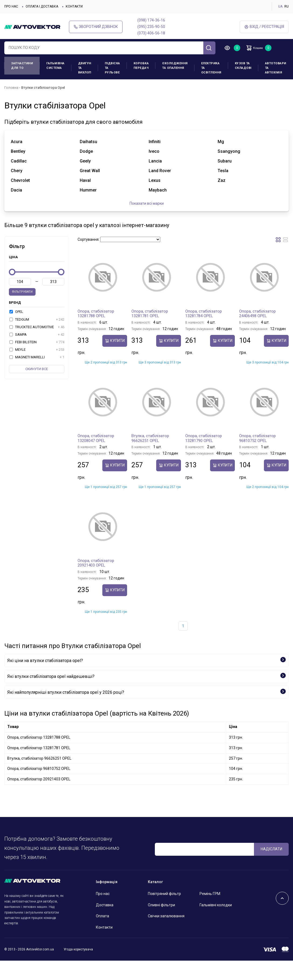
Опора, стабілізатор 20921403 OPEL (96, 563)
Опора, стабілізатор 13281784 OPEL (204, 314)
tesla (223, 171)
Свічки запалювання (166, 916)
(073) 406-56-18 (151, 33)
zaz (222, 180)
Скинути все (37, 369)
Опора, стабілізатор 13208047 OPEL (96, 438)
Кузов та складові (243, 66)
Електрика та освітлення (211, 68)
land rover (160, 171)
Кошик (257, 48)
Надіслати (271, 849)
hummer (88, 190)
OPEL (16, 312)
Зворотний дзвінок (96, 27)
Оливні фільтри (161, 905)
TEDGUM (37, 320)
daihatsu (88, 142)
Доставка (105, 905)
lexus (155, 180)
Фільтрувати (22, 292)
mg (221, 142)
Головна (11, 88)
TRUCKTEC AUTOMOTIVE (37, 327)
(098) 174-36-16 (151, 20)
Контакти (74, 6)
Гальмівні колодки (216, 905)
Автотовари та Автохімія (276, 68)
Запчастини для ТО (22, 66)
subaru (225, 161)
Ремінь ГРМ (210, 894)
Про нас (11, 6)
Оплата (102, 916)
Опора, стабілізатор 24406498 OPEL (257, 314)
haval (85, 180)
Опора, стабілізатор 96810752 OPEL (257, 438)
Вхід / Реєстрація (264, 27)
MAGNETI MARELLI (37, 357)
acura (17, 142)
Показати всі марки (147, 203)
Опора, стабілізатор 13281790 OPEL (204, 438)
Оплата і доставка (42, 6)
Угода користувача (78, 949)
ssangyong (229, 151)
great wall (90, 171)
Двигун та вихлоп (85, 68)
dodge (86, 151)
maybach (158, 190)
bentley (18, 151)
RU (287, 6)
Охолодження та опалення (175, 66)
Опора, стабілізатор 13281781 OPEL (150, 314)
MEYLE (37, 350)
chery (17, 171)
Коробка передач (141, 66)
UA (280, 6)
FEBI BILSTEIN (37, 342)
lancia (155, 161)
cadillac (19, 161)
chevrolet (20, 180)
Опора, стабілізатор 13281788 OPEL (96, 314)
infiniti (155, 142)
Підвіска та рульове (112, 68)
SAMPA (37, 335)
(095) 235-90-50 (151, 27)
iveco (154, 151)
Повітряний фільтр (164, 894)
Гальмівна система (55, 66)
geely (85, 161)
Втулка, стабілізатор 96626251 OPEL (150, 438)
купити (115, 341)
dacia (16, 190)
